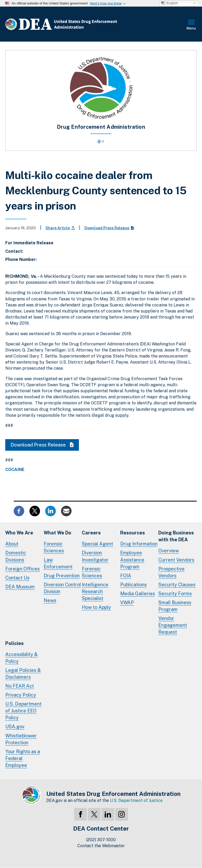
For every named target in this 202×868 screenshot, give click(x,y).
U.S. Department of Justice (136, 800)
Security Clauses (177, 585)
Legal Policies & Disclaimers (23, 674)
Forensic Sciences (54, 547)
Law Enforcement (58, 563)
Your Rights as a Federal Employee (23, 758)
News (50, 600)
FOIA (126, 576)
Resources (133, 533)
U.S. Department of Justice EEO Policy (23, 711)
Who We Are (19, 533)
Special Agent (97, 544)
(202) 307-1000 (101, 840)
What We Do (57, 533)
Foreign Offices (22, 569)
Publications (133, 585)
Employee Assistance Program (132, 560)
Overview (169, 551)
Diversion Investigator (95, 556)
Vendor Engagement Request (173, 625)
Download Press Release (109, 228)
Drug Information (139, 544)
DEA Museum (20, 587)
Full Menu (191, 25)
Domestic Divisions (16, 556)
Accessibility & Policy (21, 658)
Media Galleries (138, 594)
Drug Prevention (62, 576)
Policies (14, 643)
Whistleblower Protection (21, 739)
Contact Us (17, 578)
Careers (91, 533)
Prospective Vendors (171, 572)
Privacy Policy (21, 695)
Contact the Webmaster (101, 846)
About (12, 544)
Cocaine (15, 470)
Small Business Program (175, 606)
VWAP (127, 602)
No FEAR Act (20, 686)
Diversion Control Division (62, 588)
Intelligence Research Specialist (95, 591)
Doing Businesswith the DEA (176, 536)
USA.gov (15, 726)
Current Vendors (176, 560)
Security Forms (175, 594)
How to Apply (96, 607)
